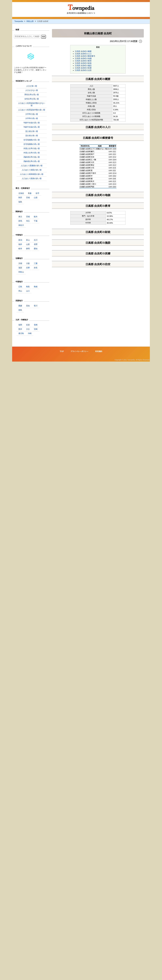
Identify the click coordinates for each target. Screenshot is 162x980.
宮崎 (36, 329)
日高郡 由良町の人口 (83, 54)
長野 (36, 244)
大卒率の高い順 (32, 118)
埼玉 (28, 221)
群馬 (20, 221)
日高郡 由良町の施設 (83, 66)
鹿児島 (21, 333)
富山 (28, 240)
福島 (20, 202)
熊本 (20, 329)
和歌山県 (30, 21)
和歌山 (21, 272)
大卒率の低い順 (32, 114)
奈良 (36, 268)
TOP (62, 970)
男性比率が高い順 (32, 95)
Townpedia (81, 7)
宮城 (28, 198)
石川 (36, 240)
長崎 (36, 325)
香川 (36, 306)
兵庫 (28, 268)
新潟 (20, 240)
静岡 (28, 249)
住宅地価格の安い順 (32, 140)
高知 (28, 306)
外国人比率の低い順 (32, 148)
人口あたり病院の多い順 (32, 170)
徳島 (20, 310)
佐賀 (28, 325)
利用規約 (99, 970)
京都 (20, 263)
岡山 (20, 291)
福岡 (20, 325)
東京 (20, 217)
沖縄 (30, 333)
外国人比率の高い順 (32, 153)
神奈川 (21, 225)
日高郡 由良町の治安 (83, 70)
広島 (20, 287)
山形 (36, 198)
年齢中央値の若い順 (32, 123)
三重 (36, 263)
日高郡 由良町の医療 (83, 68)
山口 (28, 291)
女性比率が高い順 (32, 99)
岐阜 (20, 249)
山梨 (28, 244)
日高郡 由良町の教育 (83, 61)
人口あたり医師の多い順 (32, 178)
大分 (28, 329)
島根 (36, 287)
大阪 (28, 263)
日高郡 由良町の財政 (83, 63)
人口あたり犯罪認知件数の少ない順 (32, 104)
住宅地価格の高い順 (32, 144)
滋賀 (20, 268)
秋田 (20, 198)
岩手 (37, 193)
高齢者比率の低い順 (32, 157)
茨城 (28, 217)
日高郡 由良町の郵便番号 (85, 56)
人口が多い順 (32, 86)
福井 (20, 244)
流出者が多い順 (32, 136)
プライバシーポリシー (79, 970)
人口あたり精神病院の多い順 (32, 174)
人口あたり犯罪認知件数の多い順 (32, 110)
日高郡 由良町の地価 (83, 58)
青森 (30, 193)
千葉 (36, 221)
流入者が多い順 (32, 131)
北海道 (21, 193)
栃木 (36, 217)
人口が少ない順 (32, 90)
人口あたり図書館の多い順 (32, 166)
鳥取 (28, 287)
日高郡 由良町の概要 (83, 51)
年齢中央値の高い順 (32, 127)
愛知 (36, 249)
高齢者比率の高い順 (32, 161)
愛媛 (20, 306)
